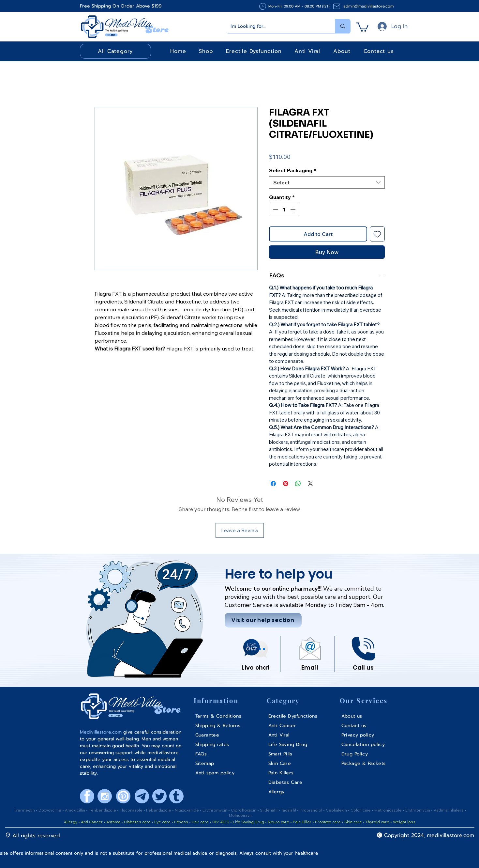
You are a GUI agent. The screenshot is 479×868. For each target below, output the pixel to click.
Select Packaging (293, 170)
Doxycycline (50, 810)
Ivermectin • (26, 810)
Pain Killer (302, 822)
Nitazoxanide (187, 810)
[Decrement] (275, 209)
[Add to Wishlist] (377, 234)
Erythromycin (215, 810)
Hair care (200, 822)
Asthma (113, 822)
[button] (362, 27)
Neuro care (278, 822)
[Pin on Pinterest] (286, 484)
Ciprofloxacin (244, 810)
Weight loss (404, 822)
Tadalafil (289, 810)
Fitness (181, 822)
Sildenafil (269, 810)
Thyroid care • (379, 822)
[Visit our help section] (263, 620)
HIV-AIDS (221, 822)
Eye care (162, 822)
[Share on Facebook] (273, 484)
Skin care (354, 822)
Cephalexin (337, 810)
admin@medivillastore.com (368, 6)
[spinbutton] (284, 209)
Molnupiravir (240, 815)
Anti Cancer (92, 822)
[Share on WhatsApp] (298, 484)
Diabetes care (137, 822)
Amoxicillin (75, 810)
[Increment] (293, 209)
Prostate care (328, 822)
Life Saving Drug (248, 822)
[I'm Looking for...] (276, 26)
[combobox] (327, 182)
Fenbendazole (103, 810)
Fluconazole (132, 810)
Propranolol (311, 810)
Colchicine (361, 810)
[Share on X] (310, 484)
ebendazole (160, 810)
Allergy (71, 822)
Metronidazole (389, 810)
